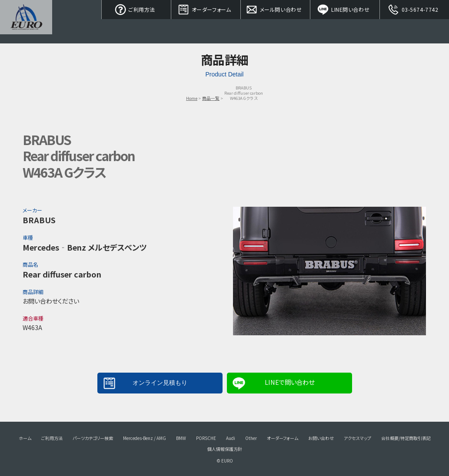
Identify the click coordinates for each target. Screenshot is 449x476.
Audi (231, 438)
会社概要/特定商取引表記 (406, 438)
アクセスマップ (358, 438)
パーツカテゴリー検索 (93, 438)
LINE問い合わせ (345, 9)
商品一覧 (211, 98)
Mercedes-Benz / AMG (145, 438)
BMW (181, 438)
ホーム (25, 438)
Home (192, 98)
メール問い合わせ (276, 9)
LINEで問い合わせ (289, 382)
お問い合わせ (321, 438)
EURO (26, 22)
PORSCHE (206, 438)
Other (251, 438)
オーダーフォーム (206, 9)
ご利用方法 (136, 9)
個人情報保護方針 (225, 449)
